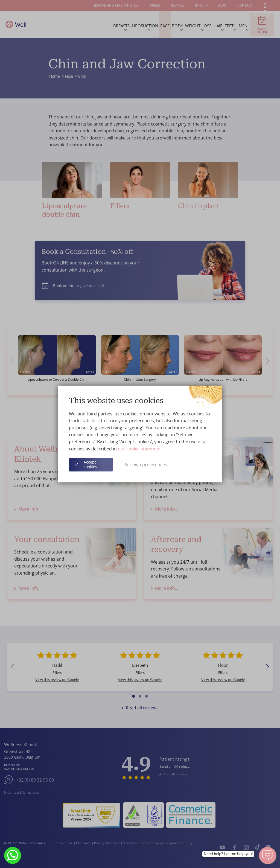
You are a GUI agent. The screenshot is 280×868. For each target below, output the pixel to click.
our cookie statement (140, 449)
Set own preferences (146, 465)
